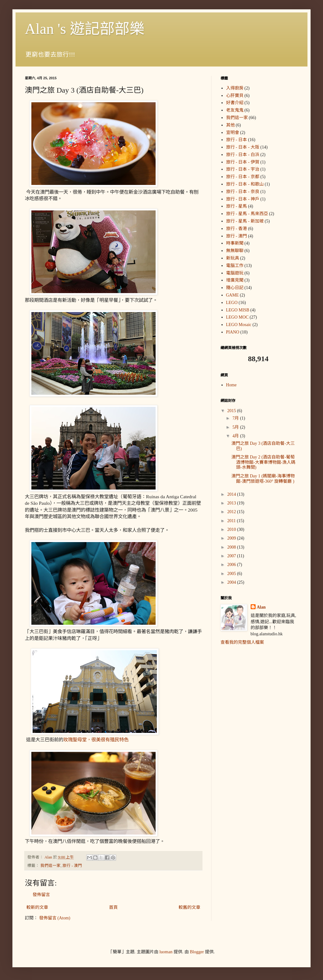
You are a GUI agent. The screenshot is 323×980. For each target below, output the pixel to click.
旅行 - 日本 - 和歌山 (245, 184)
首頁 (113, 907)
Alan (261, 607)
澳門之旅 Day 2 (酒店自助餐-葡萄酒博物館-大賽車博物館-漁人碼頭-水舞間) (263, 462)
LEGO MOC (237, 317)
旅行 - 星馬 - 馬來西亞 (247, 214)
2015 (232, 411)
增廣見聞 (235, 280)
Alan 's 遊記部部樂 (85, 29)
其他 (230, 125)
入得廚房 (235, 88)
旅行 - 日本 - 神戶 (243, 199)
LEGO (232, 303)
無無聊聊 (235, 251)
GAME (232, 295)
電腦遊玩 (235, 273)
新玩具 (233, 258)
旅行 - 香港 (237, 229)
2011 (232, 521)
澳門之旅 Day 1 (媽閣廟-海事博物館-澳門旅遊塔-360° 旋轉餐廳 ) (263, 479)
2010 (232, 529)
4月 (236, 436)
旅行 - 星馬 (237, 206)
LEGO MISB (238, 310)
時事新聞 (235, 243)
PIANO (233, 332)
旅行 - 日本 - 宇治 (243, 169)
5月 (236, 427)
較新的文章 (37, 907)
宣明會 (233, 133)
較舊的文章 (189, 907)
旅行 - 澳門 (72, 866)
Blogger (197, 952)
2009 (232, 538)
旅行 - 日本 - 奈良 (243, 192)
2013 (232, 503)
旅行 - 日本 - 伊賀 (243, 162)
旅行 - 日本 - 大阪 (243, 147)
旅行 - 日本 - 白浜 (243, 155)
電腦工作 (235, 266)
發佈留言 (41, 895)
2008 (232, 547)
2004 (232, 582)
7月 (236, 418)
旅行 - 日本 (237, 140)
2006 (232, 565)
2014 (232, 494)
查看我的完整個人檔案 (242, 642)
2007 (232, 556)
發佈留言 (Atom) (55, 918)
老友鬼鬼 (235, 110)
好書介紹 (235, 103)
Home (231, 385)
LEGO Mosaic (239, 325)
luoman (166, 952)
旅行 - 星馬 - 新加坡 (245, 221)
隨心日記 (235, 288)
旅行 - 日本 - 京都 (243, 177)
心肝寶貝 (235, 96)
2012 (232, 512)
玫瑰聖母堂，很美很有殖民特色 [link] (96, 740)
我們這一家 (50, 866)
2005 (232, 574)
